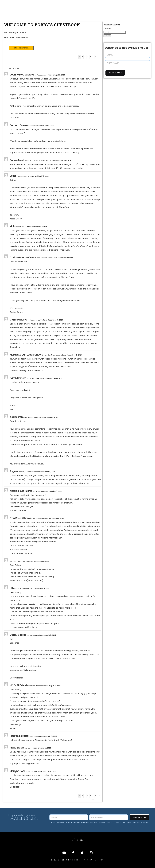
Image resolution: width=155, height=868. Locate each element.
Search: (107, 29)
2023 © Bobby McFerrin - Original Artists (78, 860)
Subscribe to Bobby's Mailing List (126, 48)
